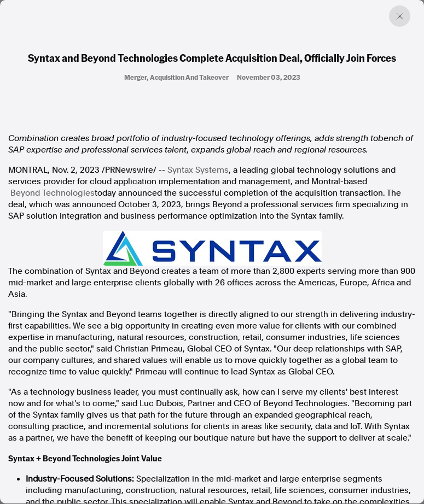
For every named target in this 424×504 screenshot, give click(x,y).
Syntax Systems (198, 170)
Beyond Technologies (53, 193)
